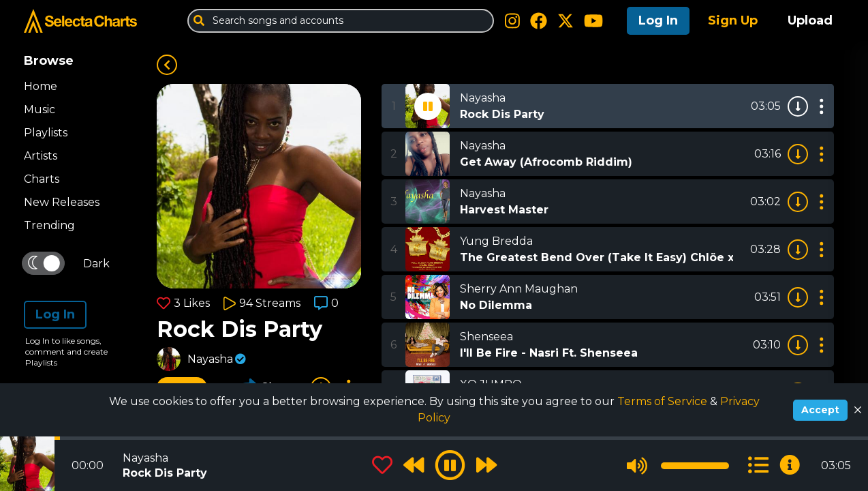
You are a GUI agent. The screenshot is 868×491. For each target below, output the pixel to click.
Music (40, 109)
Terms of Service (664, 401)
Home (41, 86)
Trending (49, 225)
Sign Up (733, 20)
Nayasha (210, 359)
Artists (41, 156)
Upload (810, 20)
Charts (42, 179)
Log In (658, 20)
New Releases (62, 202)
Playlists (46, 133)
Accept (820, 410)
